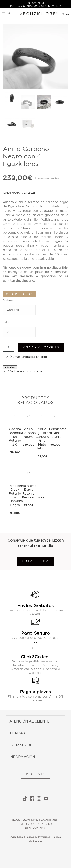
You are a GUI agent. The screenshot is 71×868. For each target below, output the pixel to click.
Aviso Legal (17, 837)
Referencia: (12, 193)
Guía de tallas (20, 294)
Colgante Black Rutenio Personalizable (33, 491)
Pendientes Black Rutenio (58, 433)
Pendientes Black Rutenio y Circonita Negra (17, 495)
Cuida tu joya (35, 561)
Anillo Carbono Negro (29, 433)
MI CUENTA (35, 774)
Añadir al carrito (41, 347)
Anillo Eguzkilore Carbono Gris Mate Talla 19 (44, 438)
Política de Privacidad (38, 837)
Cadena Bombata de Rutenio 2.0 (16, 437)
